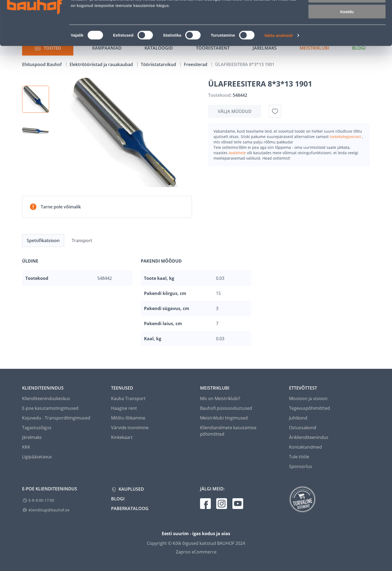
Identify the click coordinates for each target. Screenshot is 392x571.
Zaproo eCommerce (196, 552)
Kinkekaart (122, 437)
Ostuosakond (303, 428)
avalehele (238, 153)
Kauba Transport (128, 398)
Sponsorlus (301, 466)
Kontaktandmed (305, 447)
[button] (36, 99)
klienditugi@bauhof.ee (49, 510)
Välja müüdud (235, 111)
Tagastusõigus (37, 428)
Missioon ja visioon (308, 398)
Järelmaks (32, 437)
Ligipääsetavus (37, 457)
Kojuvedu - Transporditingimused (56, 418)
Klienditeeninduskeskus (46, 398)
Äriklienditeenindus (309, 437)
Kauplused (131, 489)
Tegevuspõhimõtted (310, 408)
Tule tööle (299, 457)
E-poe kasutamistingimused (50, 408)
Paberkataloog (130, 508)
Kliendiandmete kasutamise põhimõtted (228, 431)
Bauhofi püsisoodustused (226, 408)
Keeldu (347, 45)
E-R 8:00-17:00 (41, 500)
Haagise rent (124, 408)
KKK (26, 447)
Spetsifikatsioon (43, 240)
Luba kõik (347, 13)
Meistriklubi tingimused (224, 418)
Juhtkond (298, 418)
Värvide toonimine (130, 428)
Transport (82, 240)
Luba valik (347, 29)
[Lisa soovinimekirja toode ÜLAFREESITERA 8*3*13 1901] (275, 111)
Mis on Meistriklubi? (220, 398)
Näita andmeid (278, 69)
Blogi (118, 499)
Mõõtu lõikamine (128, 418)
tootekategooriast (346, 137)
